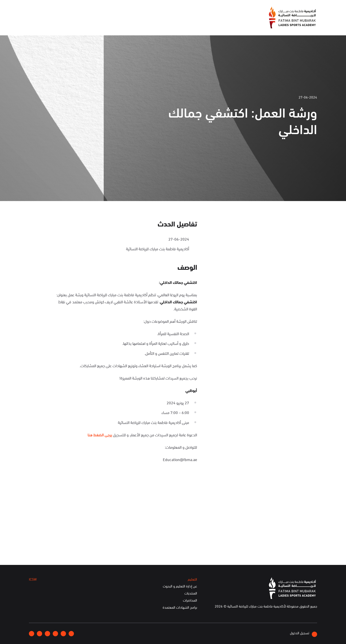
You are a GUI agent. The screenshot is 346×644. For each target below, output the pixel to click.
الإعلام (132, 23)
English (47, 11)
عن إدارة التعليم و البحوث (180, 586)
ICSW (74, 23)
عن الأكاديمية (156, 23)
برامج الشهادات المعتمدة (180, 607)
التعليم (91, 23)
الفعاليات (112, 23)
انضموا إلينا (86, 11)
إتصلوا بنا (66, 11)
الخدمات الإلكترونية (46, 23)
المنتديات (191, 593)
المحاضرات (190, 600)
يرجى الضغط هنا (100, 435)
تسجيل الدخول (304, 634)
